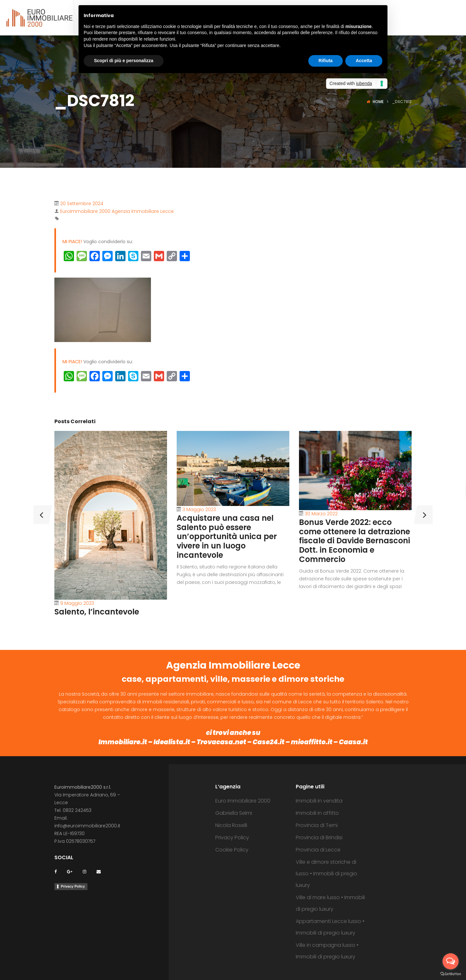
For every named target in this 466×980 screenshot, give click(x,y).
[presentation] (37, 515)
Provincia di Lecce (318, 850)
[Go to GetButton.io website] (451, 974)
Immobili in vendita (319, 801)
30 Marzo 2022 (321, 514)
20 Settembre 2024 (82, 204)
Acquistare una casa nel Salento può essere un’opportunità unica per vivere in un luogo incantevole (227, 537)
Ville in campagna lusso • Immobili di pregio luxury (327, 951)
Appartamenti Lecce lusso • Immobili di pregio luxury (330, 927)
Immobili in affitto (317, 813)
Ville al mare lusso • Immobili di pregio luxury (330, 903)
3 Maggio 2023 (199, 509)
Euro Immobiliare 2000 (243, 801)
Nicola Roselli (231, 825)
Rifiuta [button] (326, 61)
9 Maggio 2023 (77, 603)
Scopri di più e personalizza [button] (124, 61)
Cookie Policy (232, 850)
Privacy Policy (73, 886)
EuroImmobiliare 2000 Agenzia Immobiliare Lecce (117, 211)
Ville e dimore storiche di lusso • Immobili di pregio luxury (326, 874)
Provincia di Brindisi (319, 837)
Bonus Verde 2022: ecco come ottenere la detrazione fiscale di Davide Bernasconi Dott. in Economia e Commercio (354, 541)
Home (378, 102)
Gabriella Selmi (234, 813)
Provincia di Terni (317, 825)
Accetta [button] (364, 61)
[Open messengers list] (451, 961)
